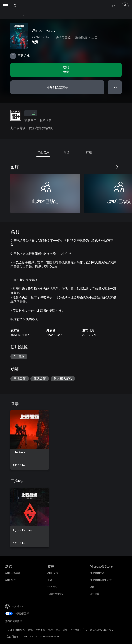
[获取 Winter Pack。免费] (66, 70)
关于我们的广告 (79, 630)
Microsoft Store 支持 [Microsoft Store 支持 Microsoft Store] (101, 580)
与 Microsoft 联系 (16, 630)
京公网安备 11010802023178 (22, 636)
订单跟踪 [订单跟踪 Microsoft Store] (95, 594)
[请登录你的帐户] (125, 6)
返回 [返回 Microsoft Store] (92, 587)
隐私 (30, 630)
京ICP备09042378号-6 (102, 630)
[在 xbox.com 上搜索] (15, 6)
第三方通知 (62, 630)
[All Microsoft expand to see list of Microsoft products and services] (5, 6)
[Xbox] (11, 16)
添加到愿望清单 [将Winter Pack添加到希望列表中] (57, 87)
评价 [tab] (66, 152)
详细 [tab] (89, 152)
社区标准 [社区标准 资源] (52, 587)
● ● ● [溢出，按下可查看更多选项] (115, 87)
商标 (50, 630)
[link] (30, 440)
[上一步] (108, 167)
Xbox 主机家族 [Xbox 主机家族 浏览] (13, 573)
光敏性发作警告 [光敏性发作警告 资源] (56, 594)
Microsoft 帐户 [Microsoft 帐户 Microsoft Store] (97, 573)
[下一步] (117, 167)
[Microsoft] (66, 3)
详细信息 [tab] (43, 152)
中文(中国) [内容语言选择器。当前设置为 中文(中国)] (17, 606)
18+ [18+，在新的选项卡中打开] (31, 113)
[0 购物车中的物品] (115, 6)
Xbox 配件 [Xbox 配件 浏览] (10, 580)
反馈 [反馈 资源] (50, 580)
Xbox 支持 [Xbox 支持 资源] (53, 573)
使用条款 (40, 630)
